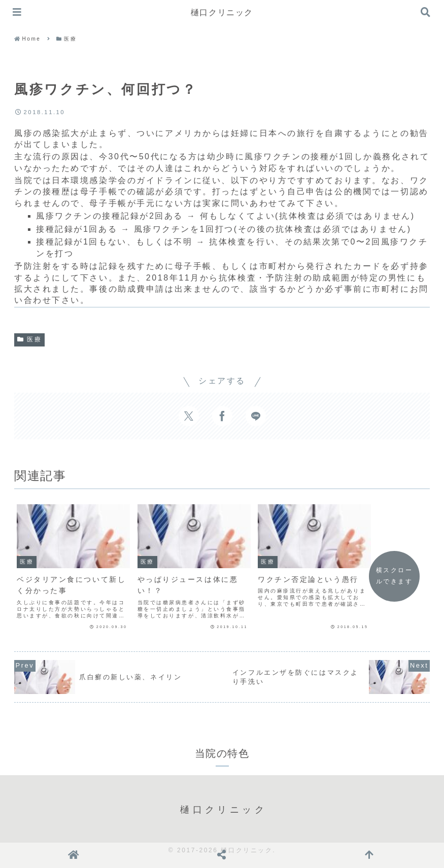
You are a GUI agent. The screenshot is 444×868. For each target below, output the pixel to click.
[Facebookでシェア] (222, 416)
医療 (29, 339)
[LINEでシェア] (256, 416)
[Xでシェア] (189, 416)
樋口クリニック (222, 12)
